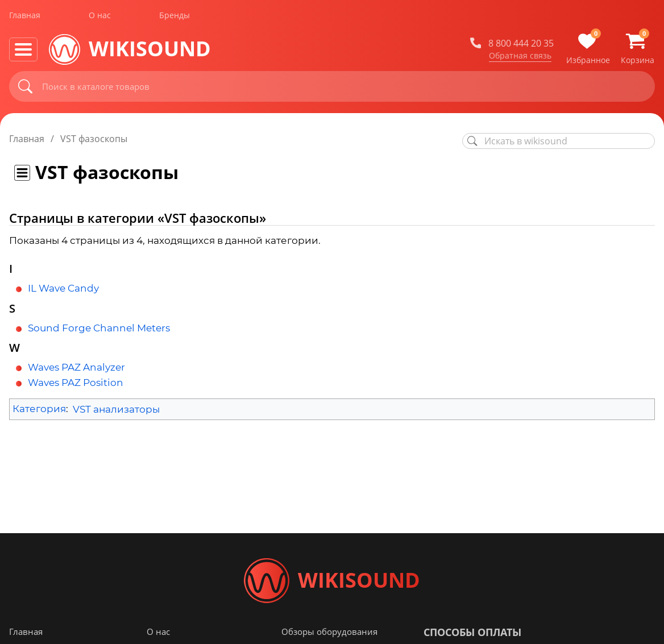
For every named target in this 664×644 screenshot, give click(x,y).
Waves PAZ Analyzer (76, 367)
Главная (25, 16)
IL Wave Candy (63, 288)
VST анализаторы (116, 409)
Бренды (175, 16)
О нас (100, 16)
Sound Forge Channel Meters (99, 328)
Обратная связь (520, 56)
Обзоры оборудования (329, 632)
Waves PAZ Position (76, 383)
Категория (39, 409)
